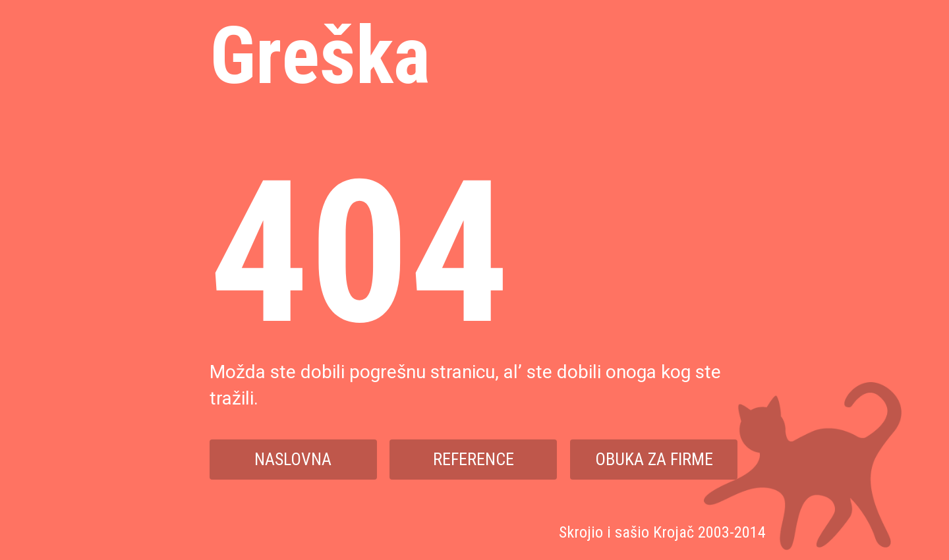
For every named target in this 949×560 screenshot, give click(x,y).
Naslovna (293, 459)
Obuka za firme (654, 459)
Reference (474, 459)
